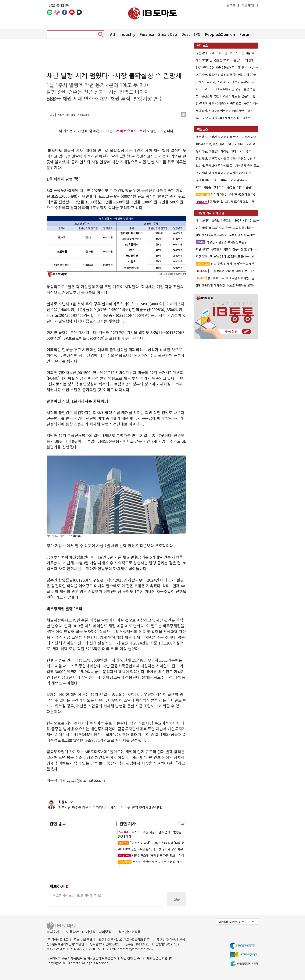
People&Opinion (220, 34)
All (113, 34)
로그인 (231, 5)
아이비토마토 (152, 13)
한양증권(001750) (73, 580)
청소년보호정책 (130, 932)
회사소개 (53, 932)
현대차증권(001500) (75, 372)
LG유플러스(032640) (95, 309)
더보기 (183, 823)
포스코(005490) (64, 196)
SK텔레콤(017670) (166, 332)
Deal (186, 34)
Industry (127, 34)
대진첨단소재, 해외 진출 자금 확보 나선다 (151, 855)
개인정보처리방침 (99, 932)
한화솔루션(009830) (149, 309)
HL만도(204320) (60, 315)
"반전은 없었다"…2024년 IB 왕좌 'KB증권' (151, 843)
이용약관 (73, 932)
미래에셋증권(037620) (113, 315)
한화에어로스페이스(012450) (126, 304)
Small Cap (168, 34)
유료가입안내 (250, 5)
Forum (245, 34)
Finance (147, 34)
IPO (197, 34)
